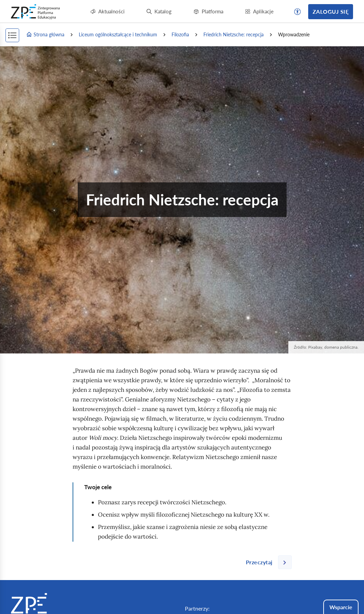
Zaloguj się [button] (331, 11)
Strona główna (45, 35)
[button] (298, 12)
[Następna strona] (266, 562)
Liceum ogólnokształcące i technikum (118, 34)
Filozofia (180, 34)
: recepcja (234, 35)
